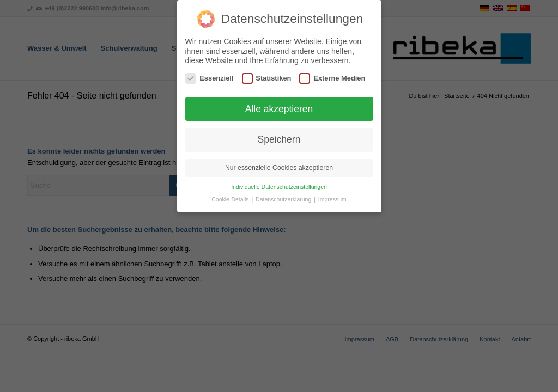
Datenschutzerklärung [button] (284, 197)
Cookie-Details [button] (231, 197)
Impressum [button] (332, 197)
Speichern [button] (279, 137)
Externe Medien (332, 75)
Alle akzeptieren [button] (279, 106)
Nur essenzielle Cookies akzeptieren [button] (279, 165)
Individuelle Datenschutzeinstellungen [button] (279, 184)
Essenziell (209, 75)
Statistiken (267, 75)
